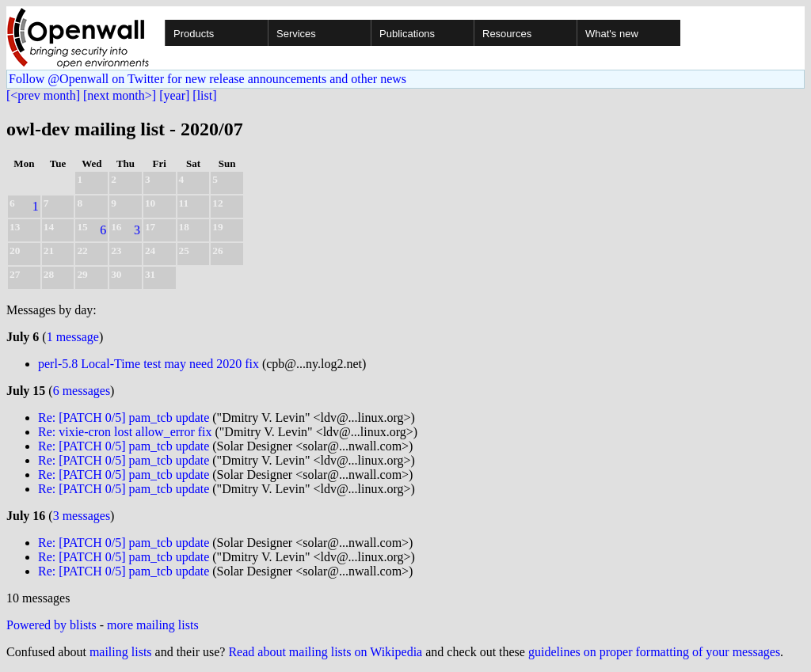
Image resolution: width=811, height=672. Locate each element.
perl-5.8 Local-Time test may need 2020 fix (148, 364)
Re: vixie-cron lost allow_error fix (125, 432)
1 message (73, 337)
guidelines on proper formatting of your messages (654, 652)
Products (194, 34)
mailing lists (121, 652)
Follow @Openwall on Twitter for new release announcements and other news (208, 79)
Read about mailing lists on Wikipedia (325, 652)
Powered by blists (51, 625)
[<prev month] (43, 95)
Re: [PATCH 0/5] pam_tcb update (124, 418)
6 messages (82, 391)
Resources (507, 34)
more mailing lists (153, 625)
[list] (204, 95)
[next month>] (120, 95)
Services (296, 34)
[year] (174, 95)
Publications (407, 34)
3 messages (82, 516)
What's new (612, 34)
